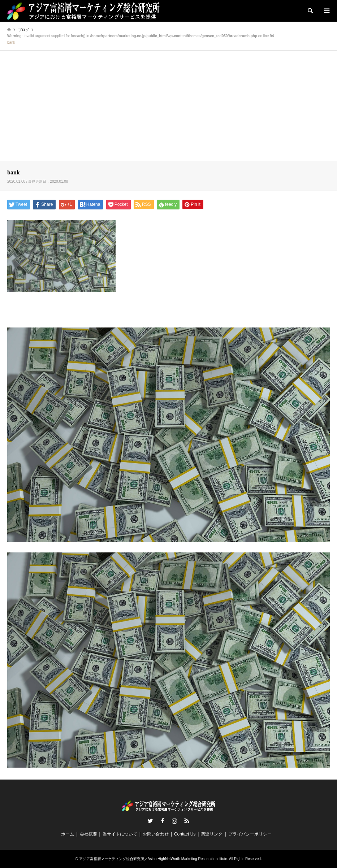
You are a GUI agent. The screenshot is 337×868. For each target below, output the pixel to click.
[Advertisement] (168, 107)
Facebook (163, 821)
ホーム (68, 834)
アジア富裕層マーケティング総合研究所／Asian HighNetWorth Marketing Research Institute (153, 859)
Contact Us (185, 834)
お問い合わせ (156, 834)
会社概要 (88, 834)
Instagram (174, 821)
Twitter (150, 821)
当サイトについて (120, 834)
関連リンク (212, 834)
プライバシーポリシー (250, 834)
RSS (187, 821)
